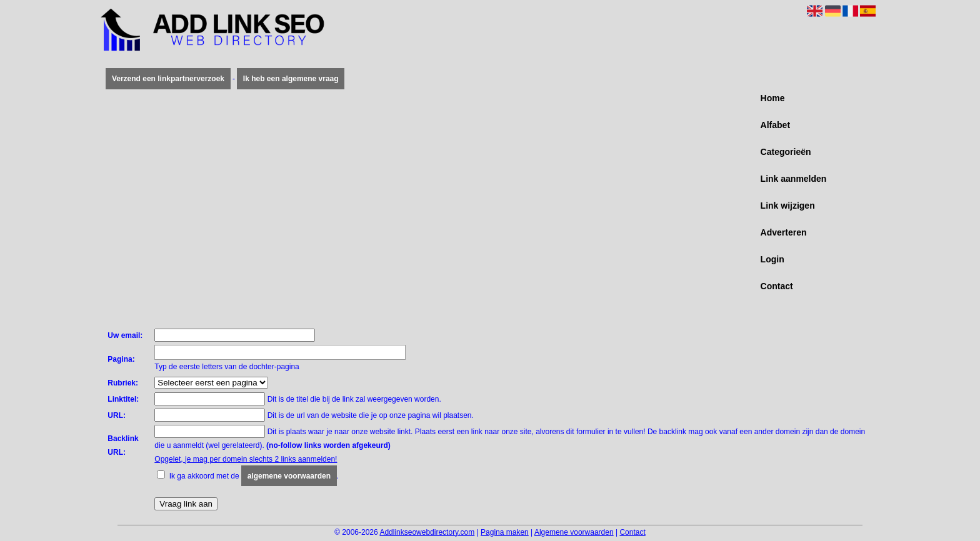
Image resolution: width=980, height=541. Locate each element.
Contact (777, 286)
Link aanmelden (794, 179)
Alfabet (775, 125)
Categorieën (786, 152)
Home (773, 98)
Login (772, 259)
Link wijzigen (788, 206)
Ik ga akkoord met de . (254, 476)
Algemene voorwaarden (574, 532)
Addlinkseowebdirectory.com (427, 532)
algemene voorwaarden (289, 476)
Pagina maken (505, 532)
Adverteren (784, 232)
